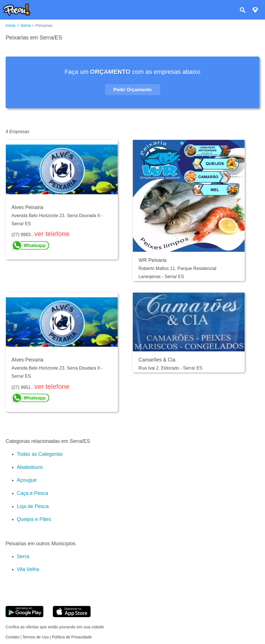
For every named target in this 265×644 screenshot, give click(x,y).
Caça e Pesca (32, 493)
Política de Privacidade (72, 637)
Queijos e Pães (34, 519)
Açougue (27, 480)
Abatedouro (30, 467)
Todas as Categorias (40, 454)
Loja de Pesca (33, 506)
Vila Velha (28, 569)
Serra (23, 556)
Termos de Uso (36, 637)
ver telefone (52, 234)
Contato (12, 637)
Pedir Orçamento (133, 90)
